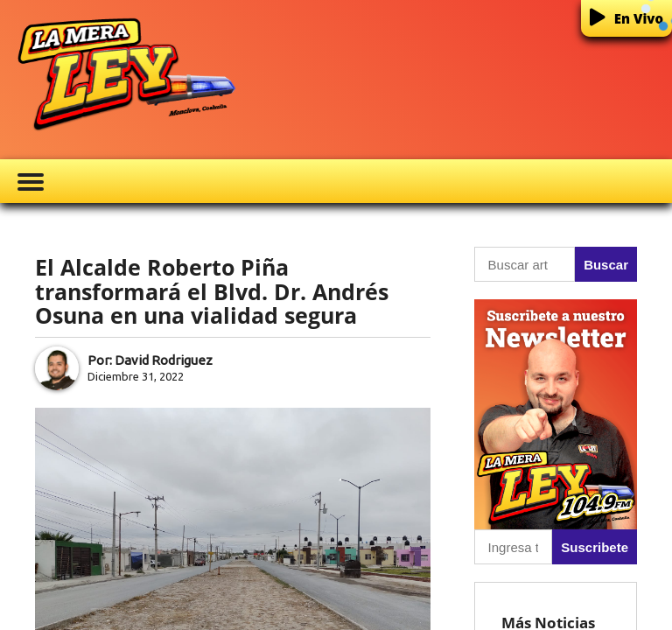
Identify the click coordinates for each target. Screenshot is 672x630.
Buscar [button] (606, 265)
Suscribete (595, 547)
